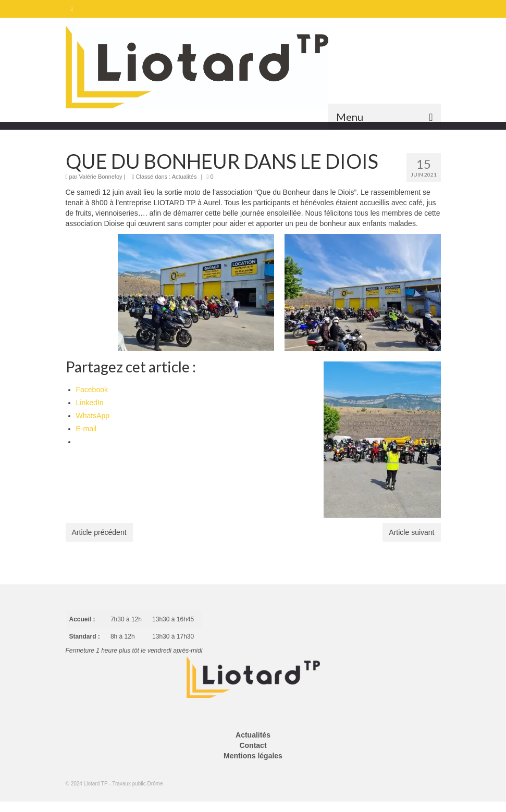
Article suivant (411, 532)
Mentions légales (253, 756)
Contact (253, 745)
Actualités (184, 177)
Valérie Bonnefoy (101, 177)
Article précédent (99, 532)
